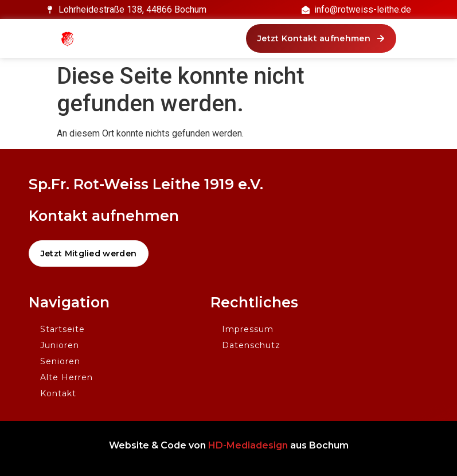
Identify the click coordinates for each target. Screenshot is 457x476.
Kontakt (58, 393)
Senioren (60, 361)
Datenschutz (251, 345)
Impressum (248, 329)
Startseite (63, 329)
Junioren (60, 345)
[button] (321, 38)
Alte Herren (67, 377)
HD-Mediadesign (248, 445)
